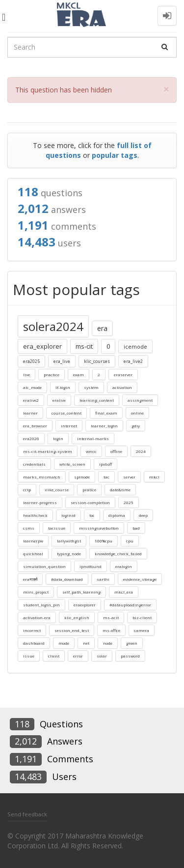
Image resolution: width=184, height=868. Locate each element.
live (26, 374)
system (91, 387)
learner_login (104, 426)
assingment (140, 400)
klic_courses (97, 361)
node (108, 643)
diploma (117, 515)
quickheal (33, 554)
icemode (135, 346)
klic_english (77, 617)
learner (30, 413)
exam (79, 374)
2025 (129, 502)
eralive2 (31, 400)
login (58, 438)
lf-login (63, 387)
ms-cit (84, 346)
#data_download (67, 579)
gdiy (136, 426)
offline (116, 451)
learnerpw (33, 541)
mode (64, 643)
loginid (68, 515)
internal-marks (93, 438)
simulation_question (44, 566)
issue (29, 656)
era (102, 328)
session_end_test (72, 630)
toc (92, 515)
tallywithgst (69, 541)
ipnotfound (91, 566)
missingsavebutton (99, 528)
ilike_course (57, 490)
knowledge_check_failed (118, 554)
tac (106, 477)
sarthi (103, 579)
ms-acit (111, 617)
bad (136, 528)
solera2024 (53, 326)
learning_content (97, 400)
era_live (62, 361)
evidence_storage (140, 579)
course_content (66, 413)
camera (142, 630)
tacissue (57, 528)
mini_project (36, 592)
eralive (59, 400)
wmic (91, 451)
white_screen (72, 464)
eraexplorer (85, 605)
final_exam (106, 413)
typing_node (69, 554)
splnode (82, 477)
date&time (120, 490)
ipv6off (105, 464)
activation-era (37, 617)
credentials (34, 464)
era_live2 (133, 361)
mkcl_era (124, 592)
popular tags (115, 155)
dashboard (34, 643)
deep (143, 515)
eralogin (124, 566)
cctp (27, 490)
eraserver (123, 374)
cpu (130, 541)
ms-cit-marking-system (48, 451)
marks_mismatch (42, 477)
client (54, 656)
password (130, 656)
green (132, 643)
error (78, 656)
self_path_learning (81, 592)
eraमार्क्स (30, 579)
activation (122, 387)
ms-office (111, 630)
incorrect (32, 630)
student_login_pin (41, 605)
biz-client (142, 617)
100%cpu (104, 541)
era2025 (31, 361)
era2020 (31, 438)
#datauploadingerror (130, 605)
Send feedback (27, 814)
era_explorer (42, 346)
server (129, 477)
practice (52, 374)
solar (102, 656)
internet (69, 426)
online (137, 413)
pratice (89, 490)
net (86, 643)
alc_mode (32, 387)
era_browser (35, 426)
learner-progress (40, 502)
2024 (141, 451)
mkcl (154, 477)
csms (29, 528)
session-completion (90, 502)
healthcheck (35, 515)
